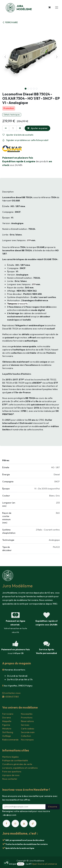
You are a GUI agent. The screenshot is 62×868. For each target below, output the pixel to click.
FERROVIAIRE (10, 22)
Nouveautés (27, 714)
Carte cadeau (28, 729)
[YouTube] (24, 824)
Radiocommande (10, 740)
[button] (5, 57)
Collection (26, 736)
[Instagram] (15, 824)
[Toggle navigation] (57, 7)
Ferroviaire (8, 714)
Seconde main (28, 732)
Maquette (7, 721)
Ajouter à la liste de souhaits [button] (18, 135)
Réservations (27, 721)
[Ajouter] (20, 128)
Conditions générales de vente (17, 764)
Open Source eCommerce (44, 864)
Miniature (7, 729)
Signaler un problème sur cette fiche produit (25, 140)
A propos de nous (11, 775)
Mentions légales (10, 757)
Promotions (27, 718)
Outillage (7, 736)
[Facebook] (6, 824)
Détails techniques (12, 115)
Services (25, 725)
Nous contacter (10, 779)
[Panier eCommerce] (49, 7)
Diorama (7, 718)
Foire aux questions (12, 772)
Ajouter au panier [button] (37, 128)
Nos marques (27, 740)
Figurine (6, 725)
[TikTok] (33, 824)
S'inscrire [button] (53, 807)
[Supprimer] (6, 128)
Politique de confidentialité (15, 760)
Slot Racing (8, 732)
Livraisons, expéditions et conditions (20, 768)
